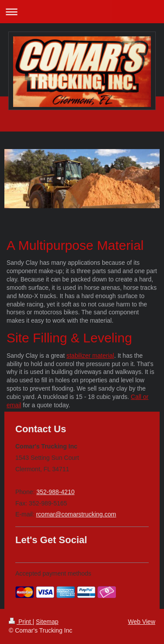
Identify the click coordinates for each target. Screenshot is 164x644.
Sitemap (47, 622)
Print (21, 622)
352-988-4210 (55, 492)
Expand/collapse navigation (82, 12)
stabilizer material (90, 356)
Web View (141, 622)
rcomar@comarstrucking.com (76, 514)
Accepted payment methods (53, 573)
